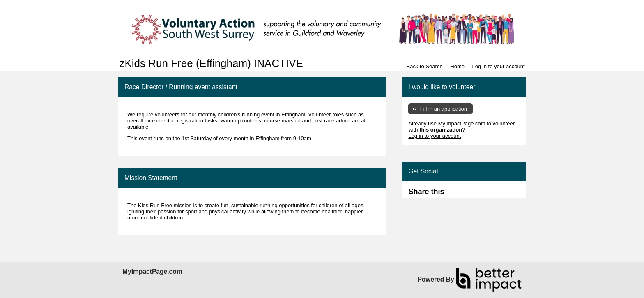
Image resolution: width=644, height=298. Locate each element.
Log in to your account (499, 66)
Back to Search (424, 66)
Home (457, 66)
